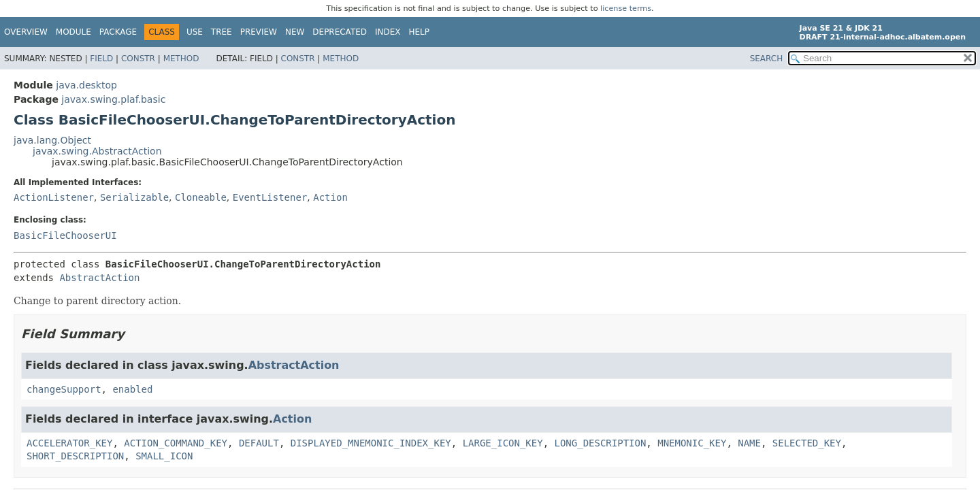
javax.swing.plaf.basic (113, 99)
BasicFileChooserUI (65, 235)
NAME (749, 443)
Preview (259, 32)
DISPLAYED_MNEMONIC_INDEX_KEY (371, 443)
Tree (222, 32)
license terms (626, 9)
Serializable (134, 197)
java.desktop (86, 85)
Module (73, 32)
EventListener (270, 197)
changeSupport (64, 389)
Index (388, 32)
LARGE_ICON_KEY (503, 443)
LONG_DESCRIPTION (601, 443)
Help (420, 32)
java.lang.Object (52, 140)
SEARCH (767, 59)
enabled (132, 389)
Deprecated (340, 32)
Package (118, 32)
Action (330, 197)
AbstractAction (99, 278)
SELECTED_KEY (807, 443)
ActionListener (54, 197)
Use (195, 32)
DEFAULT (259, 443)
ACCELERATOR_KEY (69, 443)
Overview (26, 32)
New (295, 32)
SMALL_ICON (164, 456)
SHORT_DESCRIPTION (75, 456)
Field (101, 59)
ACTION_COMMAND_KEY (176, 443)
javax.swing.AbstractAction (97, 151)
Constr (138, 59)
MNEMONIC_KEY (692, 443)
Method (181, 59)
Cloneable (201, 197)
